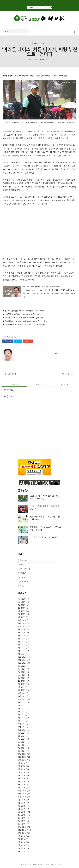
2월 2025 (22, 614)
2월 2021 (22, 748)
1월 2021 (22, 751)
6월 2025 (22, 602)
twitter (18, 341)
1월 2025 (22, 617)
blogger (14, 384)
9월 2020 (22, 763)
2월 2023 (22, 687)
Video (23, 577)
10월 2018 (22, 833)
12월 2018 (22, 827)
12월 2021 (22, 724)
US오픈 (23, 573)
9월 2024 (22, 629)
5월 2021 (22, 742)
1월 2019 (22, 824)
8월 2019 (22, 803)
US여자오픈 (25, 569)
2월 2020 (22, 785)
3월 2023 (22, 684)
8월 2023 (22, 669)
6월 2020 (22, 772)
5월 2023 (22, 678)
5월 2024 (22, 642)
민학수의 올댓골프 (38, 864)
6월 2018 (22, 845)
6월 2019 (22, 809)
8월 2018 (22, 839)
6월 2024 (22, 639)
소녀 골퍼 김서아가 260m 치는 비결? (44, 537)
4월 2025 (22, 608)
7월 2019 (22, 806)
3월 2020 (22, 781)
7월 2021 (22, 739)
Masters (24, 560)
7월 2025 (22, 599)
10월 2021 (22, 730)
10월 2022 (22, 699)
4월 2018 (22, 852)
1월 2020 (22, 788)
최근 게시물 (12, 374)
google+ (28, 341)
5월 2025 (22, 605)
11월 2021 (22, 727)
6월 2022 (22, 705)
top (43, 44)
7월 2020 (22, 769)
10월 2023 (22, 663)
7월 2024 (22, 636)
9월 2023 (22, 666)
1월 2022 (22, 721)
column (24, 582)
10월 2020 (22, 760)
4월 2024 (22, 645)
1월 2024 (22, 654)
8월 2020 (22, 766)
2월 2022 (22, 718)
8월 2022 (22, 703)
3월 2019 (22, 818)
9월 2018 (22, 836)
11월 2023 (22, 660)
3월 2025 (22, 611)
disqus (39, 384)
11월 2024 (22, 623)
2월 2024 (22, 651)
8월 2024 (22, 633)
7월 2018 (22, 842)
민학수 (31, 60)
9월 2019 (22, 800)
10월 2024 (22, 626)
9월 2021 (22, 733)
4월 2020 (22, 778)
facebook (7, 341)
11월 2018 (22, 830)
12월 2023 (22, 657)
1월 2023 (22, 690)
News (36, 44)
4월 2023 (22, 681)
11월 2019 (22, 794)
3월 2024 (22, 648)
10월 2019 (22, 797)
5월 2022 (22, 709)
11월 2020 (22, 757)
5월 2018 (22, 848)
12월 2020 (22, 754)
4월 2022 (22, 712)
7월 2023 (22, 672)
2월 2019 (22, 821)
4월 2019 (22, 815)
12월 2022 (22, 693)
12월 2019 (22, 791)
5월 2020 (22, 775)
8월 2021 (22, 736)
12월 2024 (22, 620)
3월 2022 (22, 715)
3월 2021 (22, 745)
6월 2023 (22, 675)
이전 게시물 (65, 374)
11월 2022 (22, 696)
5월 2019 (22, 812)
